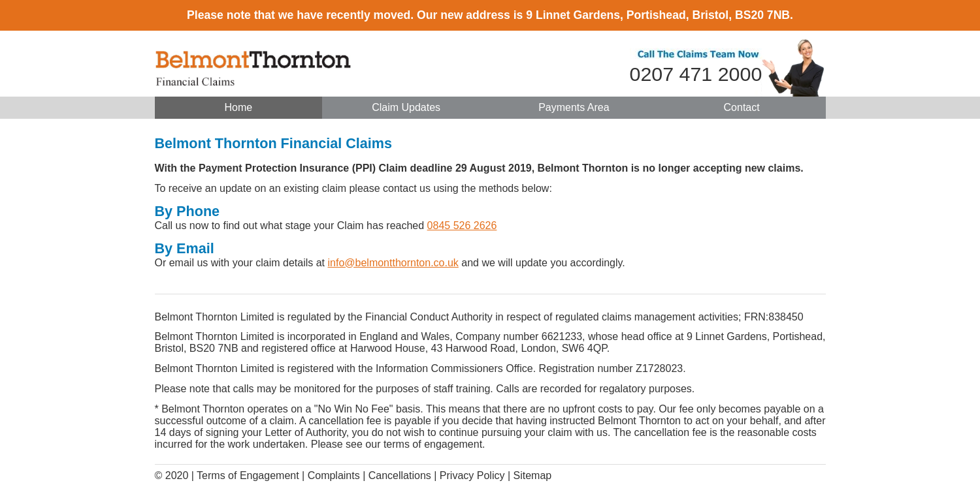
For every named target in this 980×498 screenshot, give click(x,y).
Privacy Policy (472, 475)
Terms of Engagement (248, 475)
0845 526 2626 (462, 226)
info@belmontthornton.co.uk (393, 263)
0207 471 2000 (696, 74)
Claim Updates (406, 107)
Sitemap (532, 475)
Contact (742, 107)
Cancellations (400, 475)
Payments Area (574, 107)
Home (239, 107)
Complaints (334, 475)
